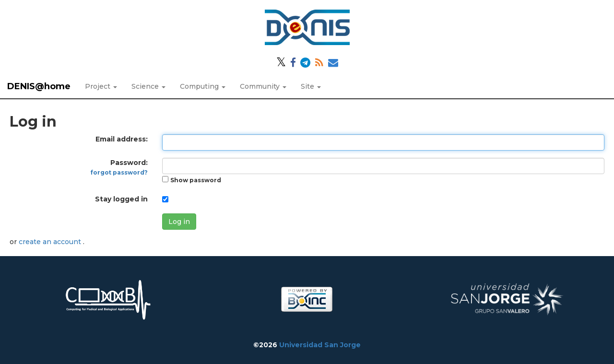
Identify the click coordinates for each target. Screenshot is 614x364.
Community (263, 86)
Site (311, 86)
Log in (179, 222)
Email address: (122, 139)
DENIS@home (39, 86)
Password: (119, 167)
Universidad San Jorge (320, 345)
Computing (203, 86)
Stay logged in (121, 199)
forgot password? (119, 172)
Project (101, 86)
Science (148, 86)
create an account (51, 242)
